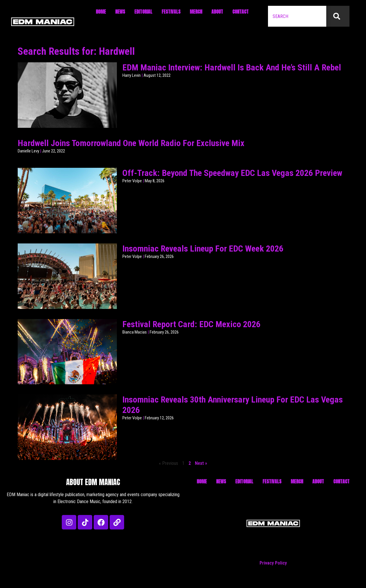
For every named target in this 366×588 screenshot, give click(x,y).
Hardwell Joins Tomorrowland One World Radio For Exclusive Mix (131, 143)
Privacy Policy (273, 563)
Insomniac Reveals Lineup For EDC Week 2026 (203, 249)
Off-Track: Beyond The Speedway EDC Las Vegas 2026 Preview (232, 173)
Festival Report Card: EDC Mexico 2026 (191, 324)
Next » (201, 463)
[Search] (338, 16)
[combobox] (297, 16)
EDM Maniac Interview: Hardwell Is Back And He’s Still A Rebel (232, 67)
